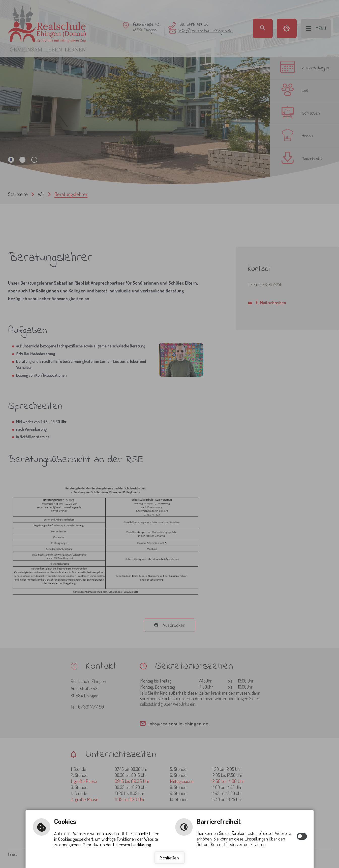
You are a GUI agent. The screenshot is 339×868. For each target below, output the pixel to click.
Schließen (169, 858)
